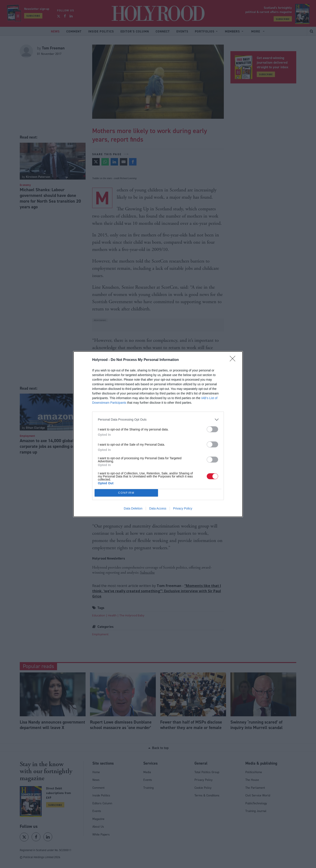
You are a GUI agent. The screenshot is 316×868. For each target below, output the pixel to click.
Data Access (158, 508)
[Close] (234, 360)
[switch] (212, 429)
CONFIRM (126, 493)
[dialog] (158, 434)
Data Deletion (133, 508)
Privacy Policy (183, 508)
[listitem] (158, 420)
